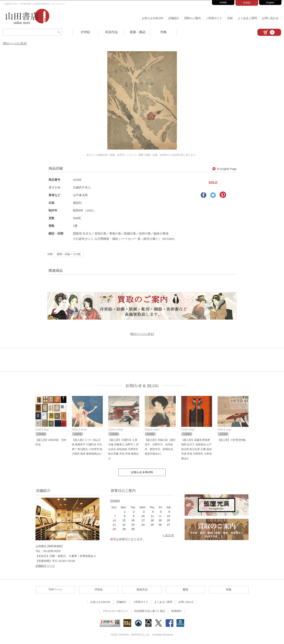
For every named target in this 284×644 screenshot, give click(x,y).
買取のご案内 (192, 18)
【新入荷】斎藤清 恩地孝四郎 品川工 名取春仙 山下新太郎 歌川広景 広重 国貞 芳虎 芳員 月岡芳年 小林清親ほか (196, 449)
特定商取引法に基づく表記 (150, 611)
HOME (223, 3)
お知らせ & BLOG (142, 386)
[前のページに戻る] (15, 43)
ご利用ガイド (214, 18)
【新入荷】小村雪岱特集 (232, 440)
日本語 (247, 3)
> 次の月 (168, 535)
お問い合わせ (270, 18)
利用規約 (176, 611)
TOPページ (55, 589)
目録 (230, 18)
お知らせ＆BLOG (153, 18)
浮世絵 (85, 32)
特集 (163, 32)
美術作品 (111, 32)
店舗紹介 (174, 18)
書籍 (185, 589)
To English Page (225, 169)
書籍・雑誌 (137, 32)
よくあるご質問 (247, 18)
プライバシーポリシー (115, 611)
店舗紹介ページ (45, 566)
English (270, 3)
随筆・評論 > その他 (69, 254)
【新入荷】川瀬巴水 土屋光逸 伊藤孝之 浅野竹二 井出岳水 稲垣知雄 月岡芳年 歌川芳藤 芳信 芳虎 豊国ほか (123, 449)
